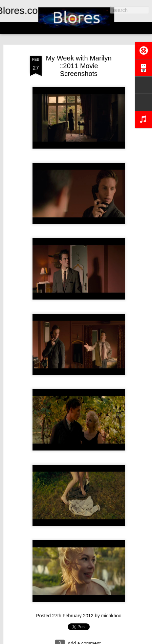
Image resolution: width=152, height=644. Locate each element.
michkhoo (111, 616)
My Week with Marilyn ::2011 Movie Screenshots (79, 66)
